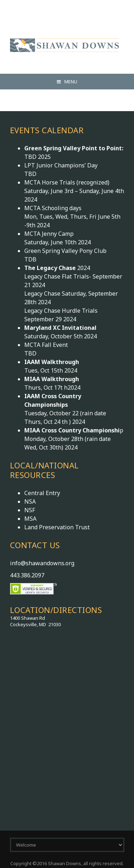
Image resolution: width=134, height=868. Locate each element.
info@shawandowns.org (42, 563)
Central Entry (42, 493)
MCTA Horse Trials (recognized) (67, 182)
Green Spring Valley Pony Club (65, 251)
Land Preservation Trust (57, 527)
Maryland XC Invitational (60, 328)
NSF (30, 510)
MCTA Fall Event (46, 345)
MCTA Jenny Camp (49, 234)
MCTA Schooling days (53, 208)
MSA (30, 519)
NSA (30, 501)
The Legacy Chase (51, 268)
